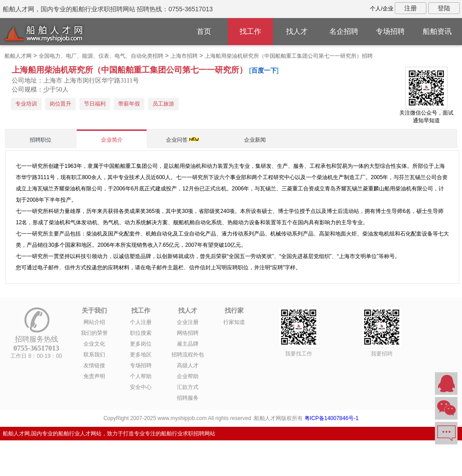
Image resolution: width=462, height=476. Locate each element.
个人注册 (141, 322)
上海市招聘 (184, 56)
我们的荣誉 (94, 333)
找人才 (297, 31)
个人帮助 (141, 376)
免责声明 (94, 376)
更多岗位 (141, 344)
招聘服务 (188, 398)
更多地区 (141, 355)
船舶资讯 (437, 31)
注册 (411, 8)
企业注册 (188, 322)
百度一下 (264, 70)
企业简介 (112, 140)
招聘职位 (41, 140)
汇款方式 (188, 387)
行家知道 (234, 322)
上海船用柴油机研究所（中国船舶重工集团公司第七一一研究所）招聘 (289, 56)
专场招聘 (390, 31)
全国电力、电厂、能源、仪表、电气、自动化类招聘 (101, 56)
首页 (204, 31)
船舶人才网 (18, 56)
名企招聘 (344, 31)
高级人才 (188, 365)
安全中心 (141, 387)
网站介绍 (94, 322)
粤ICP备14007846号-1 (332, 418)
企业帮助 (188, 376)
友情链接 (94, 365)
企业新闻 (255, 140)
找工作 (250, 31)
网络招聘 (188, 333)
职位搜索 (141, 333)
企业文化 (94, 344)
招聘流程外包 (188, 355)
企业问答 (177, 140)
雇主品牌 (188, 344)
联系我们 (94, 355)
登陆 (444, 8)
